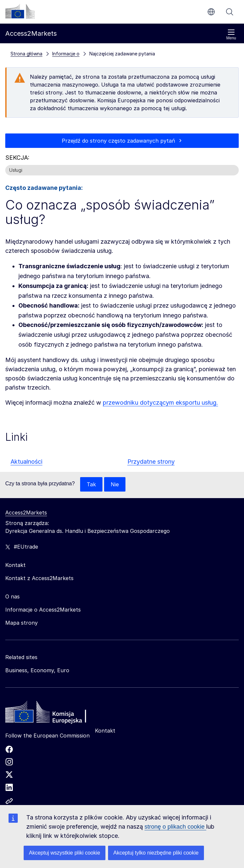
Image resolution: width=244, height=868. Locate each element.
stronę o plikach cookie (175, 827)
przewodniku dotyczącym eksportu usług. (160, 403)
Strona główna (26, 54)
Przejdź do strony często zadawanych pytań (118, 141)
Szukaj (230, 12)
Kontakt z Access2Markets (39, 578)
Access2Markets (26, 513)
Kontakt (105, 731)
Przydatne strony (151, 462)
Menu (231, 35)
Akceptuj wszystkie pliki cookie (65, 853)
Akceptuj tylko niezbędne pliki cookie (156, 853)
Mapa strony (22, 623)
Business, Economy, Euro (37, 670)
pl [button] (211, 12)
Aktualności (26, 462)
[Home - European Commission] (53, 714)
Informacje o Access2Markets (43, 610)
